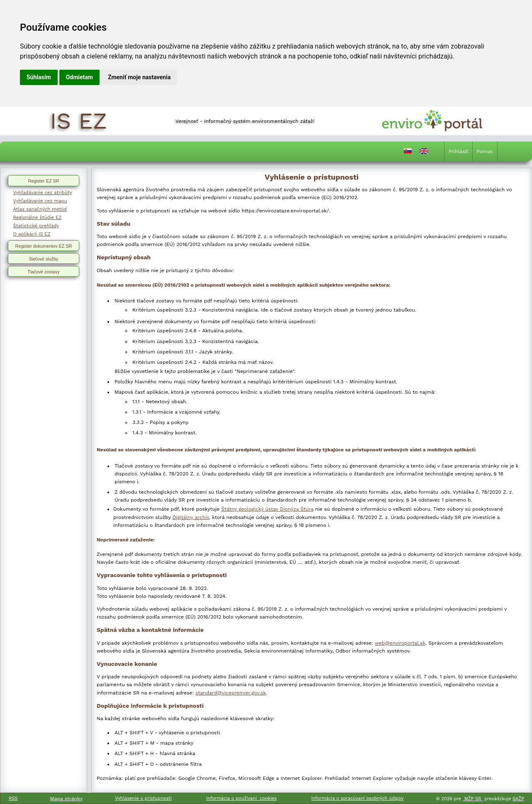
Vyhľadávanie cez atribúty (43, 192)
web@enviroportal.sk (400, 643)
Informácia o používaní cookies (242, 798)
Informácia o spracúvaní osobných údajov (358, 798)
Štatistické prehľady (36, 226)
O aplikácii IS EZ (32, 234)
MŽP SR (473, 799)
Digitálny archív (190, 517)
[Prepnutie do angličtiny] (424, 153)
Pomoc (485, 151)
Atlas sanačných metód (40, 209)
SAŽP (518, 799)
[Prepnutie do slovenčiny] (408, 153)
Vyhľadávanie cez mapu (40, 201)
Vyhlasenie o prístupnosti (143, 798)
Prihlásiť (458, 151)
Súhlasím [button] (39, 77)
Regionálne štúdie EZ (38, 217)
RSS (13, 798)
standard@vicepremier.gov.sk (231, 693)
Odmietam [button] (79, 77)
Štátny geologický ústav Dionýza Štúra (267, 509)
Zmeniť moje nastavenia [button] (139, 77)
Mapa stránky (66, 799)
